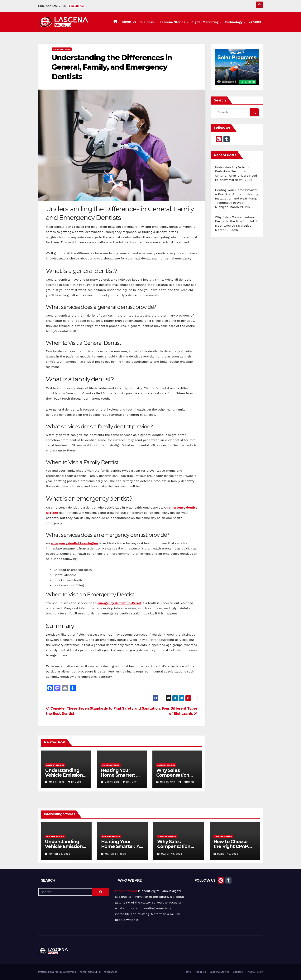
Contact (255, 22)
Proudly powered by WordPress (57, 972)
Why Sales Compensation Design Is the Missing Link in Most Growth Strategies (237, 221)
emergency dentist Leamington (74, 543)
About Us (130, 22)
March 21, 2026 (115, 854)
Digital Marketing (206, 22)
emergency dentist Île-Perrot (119, 603)
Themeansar (110, 972)
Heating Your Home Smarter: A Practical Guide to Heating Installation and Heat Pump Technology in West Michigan (237, 198)
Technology (234, 22)
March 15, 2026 (228, 854)
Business (148, 22)
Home (187, 972)
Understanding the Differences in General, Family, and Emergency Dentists (112, 67)
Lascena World (126, 891)
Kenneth (76, 782)
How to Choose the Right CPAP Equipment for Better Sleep (231, 849)
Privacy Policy (255, 972)
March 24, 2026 (60, 854)
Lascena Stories (174, 22)
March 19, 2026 (172, 854)
